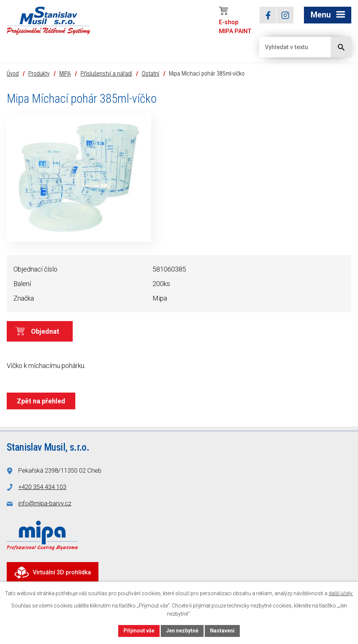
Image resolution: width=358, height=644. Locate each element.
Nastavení (222, 631)
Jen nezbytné (182, 631)
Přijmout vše (139, 631)
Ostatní (150, 74)
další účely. (341, 593)
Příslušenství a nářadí (106, 74)
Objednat (45, 331)
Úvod (13, 74)
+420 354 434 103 (42, 487)
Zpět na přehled (41, 401)
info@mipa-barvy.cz (45, 503)
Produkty (39, 74)
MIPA (65, 74)
